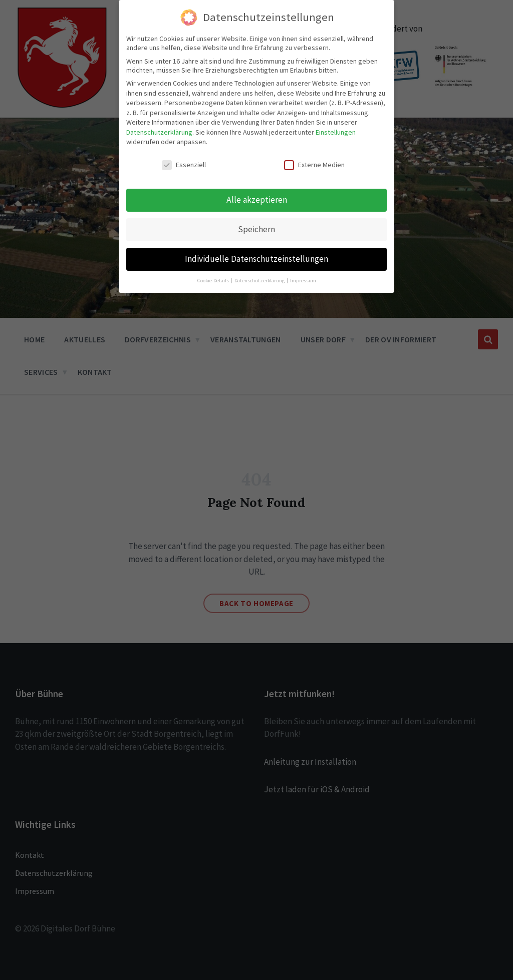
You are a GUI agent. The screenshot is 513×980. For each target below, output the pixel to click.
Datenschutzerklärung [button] (260, 281)
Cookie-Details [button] (214, 281)
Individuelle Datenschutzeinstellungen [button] (256, 259)
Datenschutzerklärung (159, 132)
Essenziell (184, 165)
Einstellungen (336, 132)
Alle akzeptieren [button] (257, 200)
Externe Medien (314, 165)
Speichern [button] (256, 229)
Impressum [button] (303, 281)
